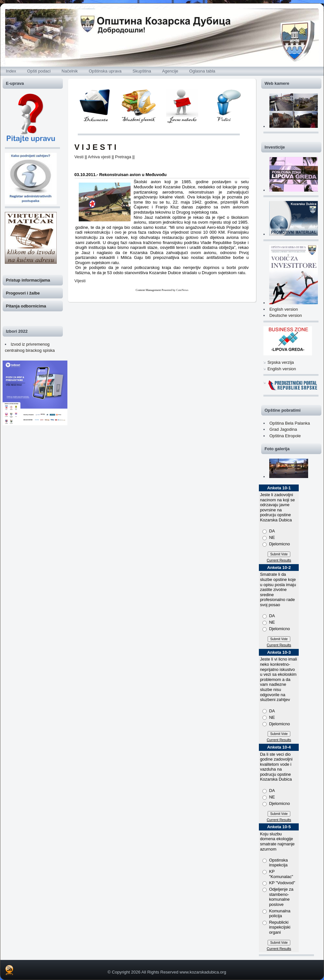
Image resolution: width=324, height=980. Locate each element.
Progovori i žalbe (23, 293)
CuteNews (182, 290)
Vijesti (80, 281)
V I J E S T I (95, 147)
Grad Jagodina (283, 429)
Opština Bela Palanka (289, 423)
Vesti (79, 157)
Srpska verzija (281, 362)
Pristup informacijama (28, 280)
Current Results (279, 560)
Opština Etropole (285, 436)
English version (283, 309)
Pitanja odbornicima (26, 306)
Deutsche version (285, 315)
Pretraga (123, 157)
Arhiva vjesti (99, 157)
